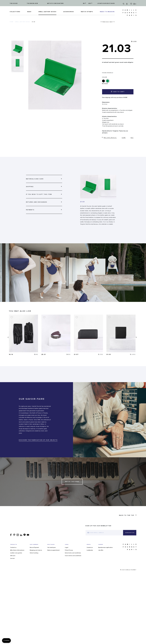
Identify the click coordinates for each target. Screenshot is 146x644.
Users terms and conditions (73, 560)
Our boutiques (52, 552)
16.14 (44, 354)
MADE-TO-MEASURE (107, 12)
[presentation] (8, 339)
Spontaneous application (105, 552)
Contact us (13, 552)
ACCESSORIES (69, 12)
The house (14, 3)
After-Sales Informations (17, 554)
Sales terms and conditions (73, 557)
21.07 (109, 354)
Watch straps (87, 12)
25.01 (76, 354)
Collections (15, 12)
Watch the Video (72, 486)
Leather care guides (16, 557)
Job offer (101, 554)
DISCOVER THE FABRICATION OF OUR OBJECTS (38, 444)
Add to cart (118, 92)
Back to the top (128, 519)
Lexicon (12, 562)
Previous (105, 22)
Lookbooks (90, 554)
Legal (67, 552)
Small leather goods (47, 12)
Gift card (13, 560)
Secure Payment (34, 552)
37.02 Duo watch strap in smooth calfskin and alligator (19, 357)
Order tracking (34, 557)
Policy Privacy (69, 554)
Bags (29, 12)
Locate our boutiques (106, 3)
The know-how (32, 3)
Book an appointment (54, 554)
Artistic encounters (55, 3)
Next (111, 22)
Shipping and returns (36, 554)
